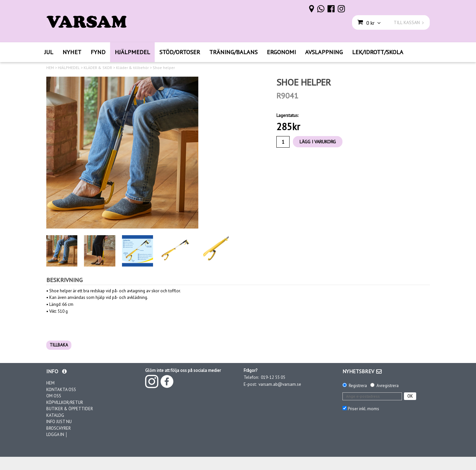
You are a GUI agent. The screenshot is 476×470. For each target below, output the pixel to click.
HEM (50, 68)
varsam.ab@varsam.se (280, 384)
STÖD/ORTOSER (180, 52)
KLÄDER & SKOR (98, 68)
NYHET (72, 52)
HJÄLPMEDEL (132, 52)
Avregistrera (388, 386)
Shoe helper (164, 68)
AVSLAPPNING (324, 52)
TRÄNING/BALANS (233, 52)
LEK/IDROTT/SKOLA (378, 52)
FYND (98, 52)
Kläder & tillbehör (132, 68)
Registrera (358, 386)
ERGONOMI (281, 52)
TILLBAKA (59, 345)
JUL (49, 52)
